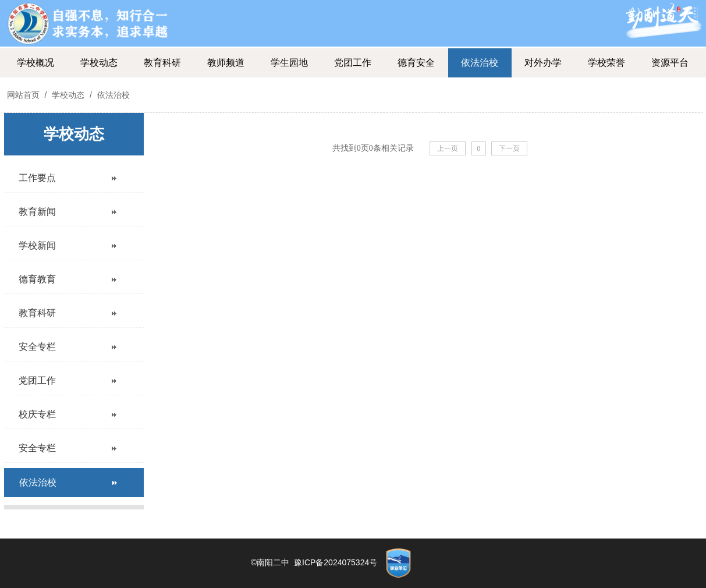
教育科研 (162, 63)
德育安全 (416, 63)
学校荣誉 (606, 63)
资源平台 (670, 63)
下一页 (509, 148)
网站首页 (23, 95)
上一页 (448, 148)
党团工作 (353, 63)
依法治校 (480, 63)
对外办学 (543, 63)
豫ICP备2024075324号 (336, 562)
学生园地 (289, 63)
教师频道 (226, 63)
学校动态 (99, 63)
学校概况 (36, 63)
